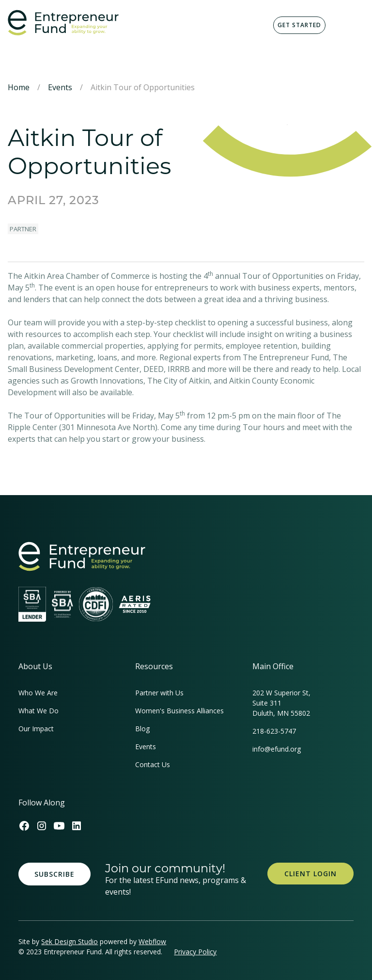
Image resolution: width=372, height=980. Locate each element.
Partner (23, 229)
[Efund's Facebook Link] (24, 826)
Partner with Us (159, 693)
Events (60, 87)
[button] (349, 25)
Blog (142, 729)
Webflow (152, 941)
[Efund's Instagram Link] (42, 826)
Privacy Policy (195, 952)
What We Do (39, 711)
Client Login (310, 874)
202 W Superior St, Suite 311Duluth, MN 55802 (281, 703)
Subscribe (54, 874)
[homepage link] (82, 556)
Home (19, 87)
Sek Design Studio (70, 941)
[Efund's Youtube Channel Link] (59, 826)
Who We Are (38, 693)
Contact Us (153, 764)
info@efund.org (277, 749)
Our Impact (36, 729)
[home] (63, 23)
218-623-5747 (274, 731)
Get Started (299, 25)
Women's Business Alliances (179, 711)
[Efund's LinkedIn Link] (77, 826)
